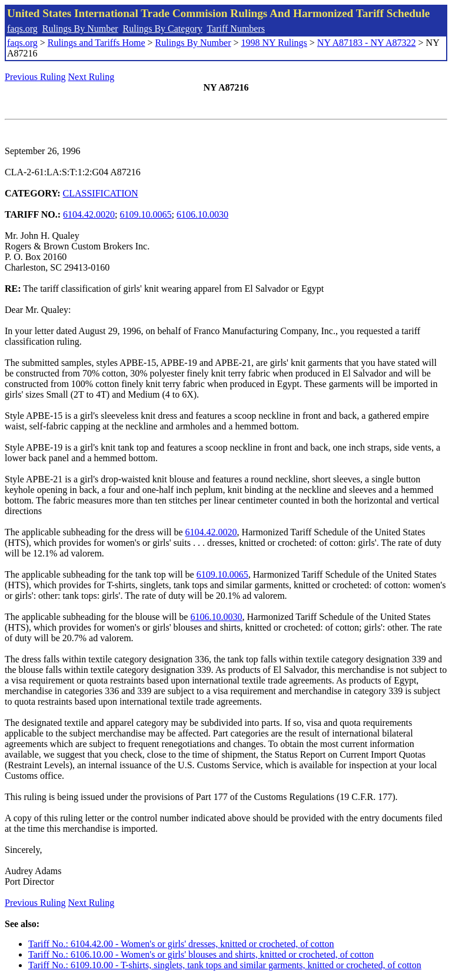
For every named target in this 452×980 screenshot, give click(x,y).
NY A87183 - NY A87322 (367, 43)
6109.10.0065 (146, 214)
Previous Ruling (35, 77)
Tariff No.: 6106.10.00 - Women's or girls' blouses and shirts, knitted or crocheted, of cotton (201, 954)
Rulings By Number (80, 29)
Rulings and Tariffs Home (97, 43)
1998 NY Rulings (274, 43)
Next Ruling (92, 77)
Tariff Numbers (236, 29)
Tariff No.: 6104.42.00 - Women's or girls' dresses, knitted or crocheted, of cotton (181, 944)
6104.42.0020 (89, 214)
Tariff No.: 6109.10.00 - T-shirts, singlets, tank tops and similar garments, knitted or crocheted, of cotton (225, 965)
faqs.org (22, 29)
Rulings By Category (163, 29)
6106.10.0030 (202, 214)
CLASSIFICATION (101, 193)
